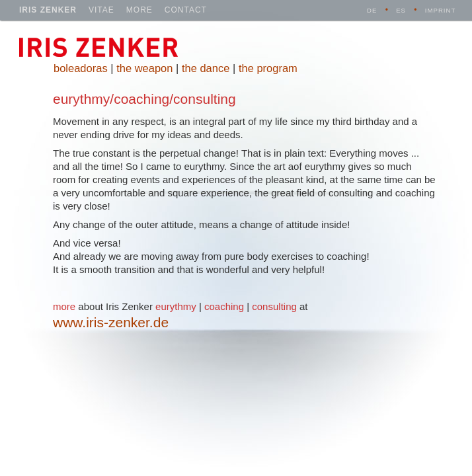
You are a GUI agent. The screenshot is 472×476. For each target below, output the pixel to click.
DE (372, 10)
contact (186, 10)
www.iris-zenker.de (111, 322)
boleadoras (81, 68)
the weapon (144, 68)
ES (401, 10)
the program (268, 68)
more (139, 10)
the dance (206, 68)
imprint (440, 10)
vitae (101, 10)
